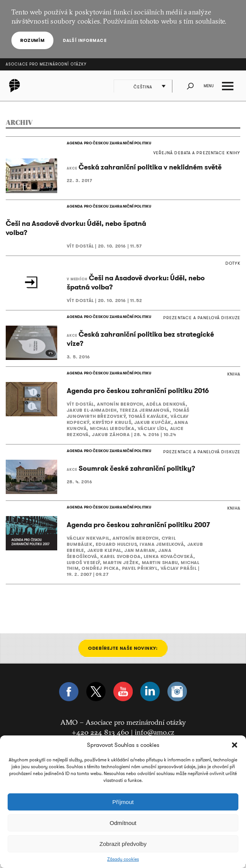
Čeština (143, 87)
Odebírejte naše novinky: (123, 651)
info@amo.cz (154, 735)
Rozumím (32, 40)
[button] (235, 745)
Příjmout (123, 802)
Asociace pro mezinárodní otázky (46, 64)
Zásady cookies (123, 859)
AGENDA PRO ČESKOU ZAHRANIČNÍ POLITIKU (108, 143)
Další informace (84, 40)
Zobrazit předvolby (123, 844)
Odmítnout (123, 823)
